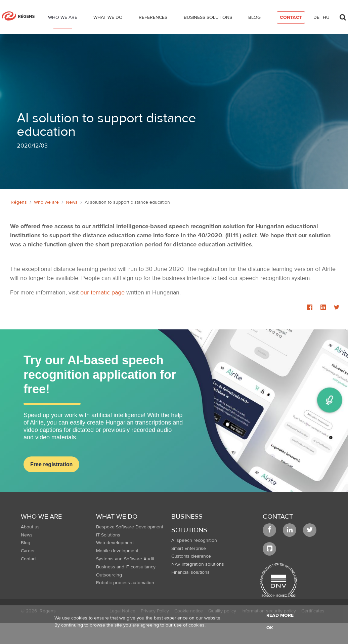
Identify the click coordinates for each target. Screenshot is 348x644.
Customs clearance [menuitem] (191, 556)
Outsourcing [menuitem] (109, 575)
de (316, 17)
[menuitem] (63, 19)
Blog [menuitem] (26, 543)
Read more (280, 615)
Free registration (51, 464)
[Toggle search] (343, 15)
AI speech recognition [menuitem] (194, 540)
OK (270, 628)
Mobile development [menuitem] (117, 551)
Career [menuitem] (28, 551)
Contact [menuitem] (29, 559)
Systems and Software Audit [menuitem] (125, 559)
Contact (278, 516)
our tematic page (102, 293)
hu (326, 17)
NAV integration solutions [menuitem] (198, 564)
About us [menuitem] (30, 527)
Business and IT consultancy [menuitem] (126, 567)
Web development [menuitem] (115, 543)
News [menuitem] (27, 535)
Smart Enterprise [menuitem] (189, 549)
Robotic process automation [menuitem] (125, 583)
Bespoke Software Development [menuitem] (130, 527)
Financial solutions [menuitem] (190, 572)
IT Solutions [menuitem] (108, 535)
